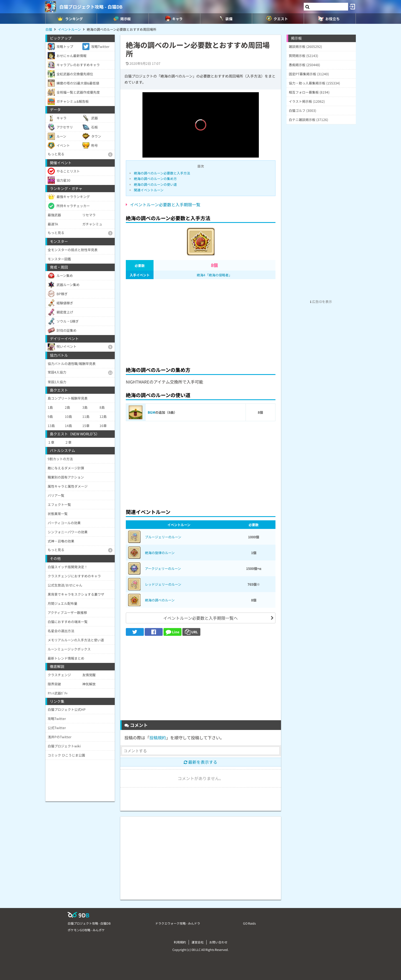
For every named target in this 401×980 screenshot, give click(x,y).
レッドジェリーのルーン (163, 584)
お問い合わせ (218, 942)
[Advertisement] (201, 321)
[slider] (201, 145)
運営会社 (198, 942)
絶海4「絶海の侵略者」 (214, 275)
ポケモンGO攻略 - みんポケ (86, 930)
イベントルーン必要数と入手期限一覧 (165, 205)
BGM (151, 412)
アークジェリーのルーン (163, 568)
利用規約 (180, 942)
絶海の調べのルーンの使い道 (155, 184)
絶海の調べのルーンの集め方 (155, 178)
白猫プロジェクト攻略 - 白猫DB (91, 7)
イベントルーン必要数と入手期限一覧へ (200, 618)
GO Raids (249, 923)
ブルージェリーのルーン (163, 537)
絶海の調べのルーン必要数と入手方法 (162, 173)
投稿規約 (158, 738)
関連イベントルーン (149, 190)
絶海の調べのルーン (160, 600)
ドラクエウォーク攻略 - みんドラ (178, 923)
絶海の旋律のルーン (160, 553)
